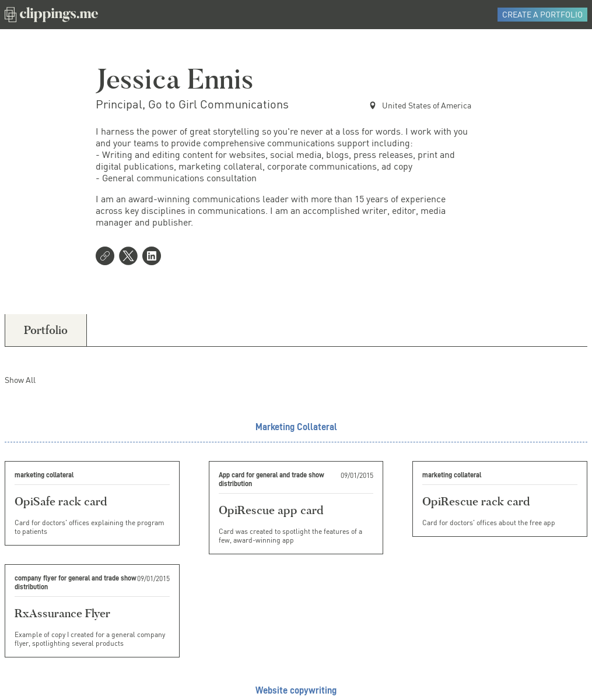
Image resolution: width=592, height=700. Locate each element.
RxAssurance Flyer (62, 613)
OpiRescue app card (271, 510)
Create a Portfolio (542, 14)
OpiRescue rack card (476, 501)
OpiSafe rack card (61, 501)
